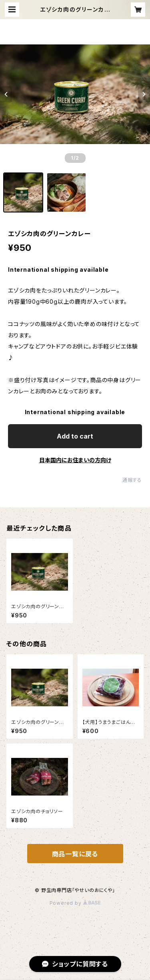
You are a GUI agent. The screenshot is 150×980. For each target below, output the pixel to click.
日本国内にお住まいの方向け (75, 460)
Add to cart (75, 436)
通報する (132, 480)
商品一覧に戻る (75, 854)
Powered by (75, 903)
